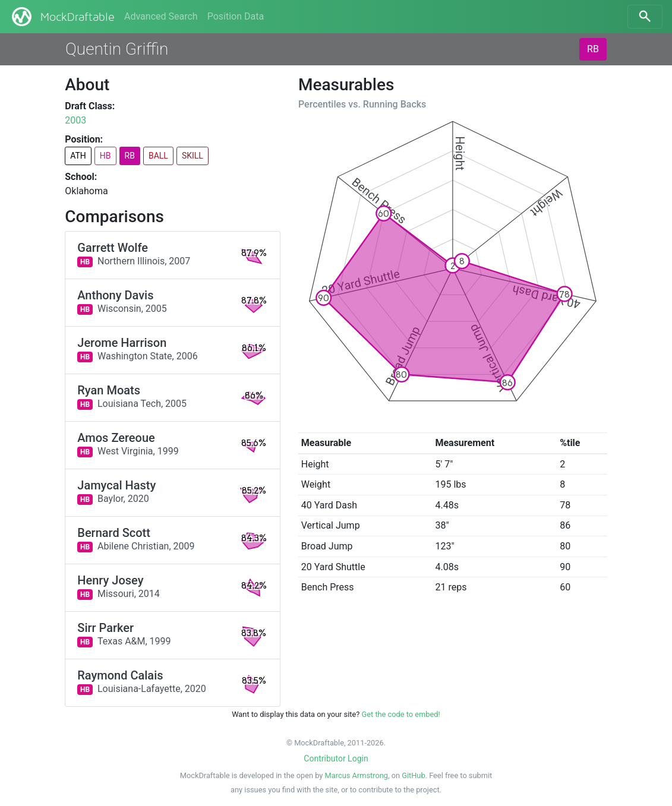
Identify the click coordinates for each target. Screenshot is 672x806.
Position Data (236, 16)
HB (105, 156)
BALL (158, 156)
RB (593, 49)
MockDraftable (62, 17)
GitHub (413, 775)
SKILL (193, 156)
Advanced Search (161, 16)
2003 (75, 120)
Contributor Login (336, 758)
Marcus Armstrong (356, 775)
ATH (78, 156)
